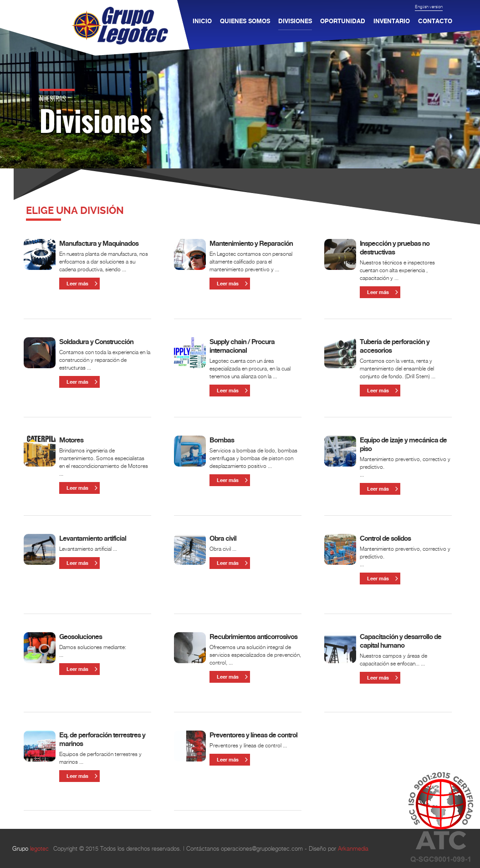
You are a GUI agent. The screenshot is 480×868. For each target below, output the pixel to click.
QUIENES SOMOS (245, 19)
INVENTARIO (392, 19)
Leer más (77, 284)
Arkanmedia (353, 848)
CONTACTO (435, 19)
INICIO (202, 19)
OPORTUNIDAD (343, 19)
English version (429, 7)
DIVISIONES (295, 21)
